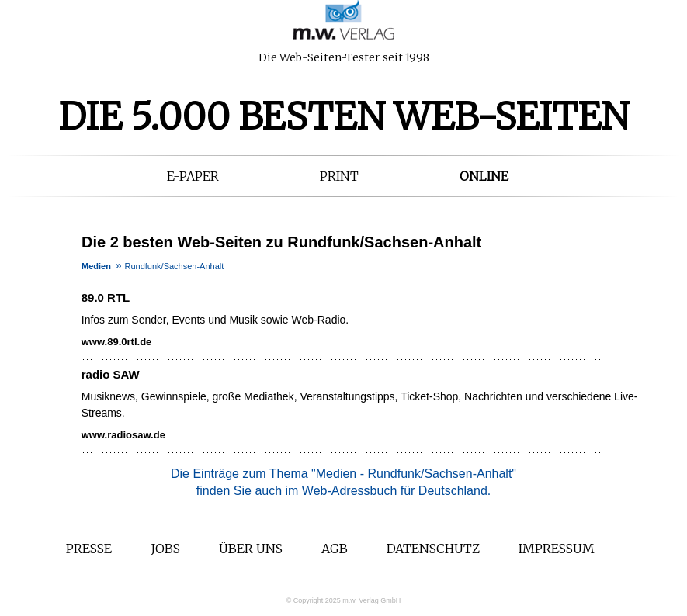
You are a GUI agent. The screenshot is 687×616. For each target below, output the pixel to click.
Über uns (251, 549)
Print (339, 176)
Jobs (165, 549)
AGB (335, 549)
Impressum (557, 549)
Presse (89, 549)
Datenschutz (433, 549)
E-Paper (193, 176)
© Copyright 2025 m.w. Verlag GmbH (344, 600)
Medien (96, 266)
